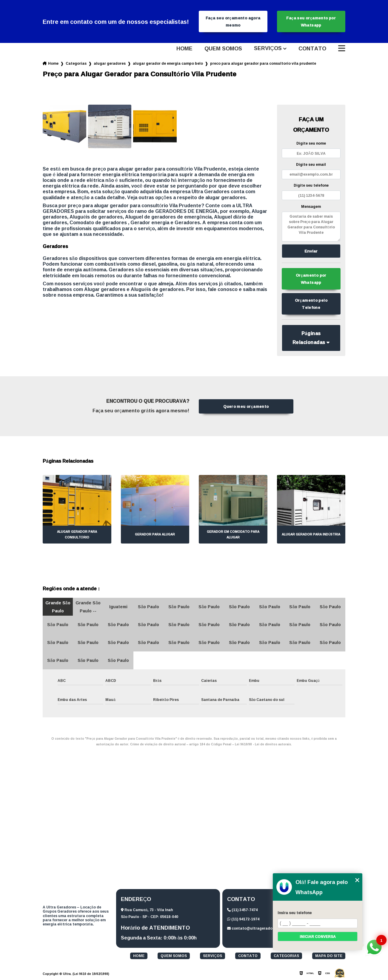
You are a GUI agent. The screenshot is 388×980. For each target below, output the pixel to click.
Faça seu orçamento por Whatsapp (311, 21)
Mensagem (311, 206)
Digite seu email (311, 164)
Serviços (268, 49)
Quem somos (223, 49)
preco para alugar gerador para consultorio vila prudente (263, 63)
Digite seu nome (311, 143)
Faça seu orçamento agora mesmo (233, 21)
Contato (312, 49)
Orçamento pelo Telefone (311, 304)
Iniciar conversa (318, 937)
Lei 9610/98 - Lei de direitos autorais (263, 744)
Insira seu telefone (295, 913)
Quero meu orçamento (246, 406)
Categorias (76, 63)
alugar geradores (110, 63)
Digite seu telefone (311, 185)
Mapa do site (329, 956)
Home (184, 49)
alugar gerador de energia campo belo (168, 63)
